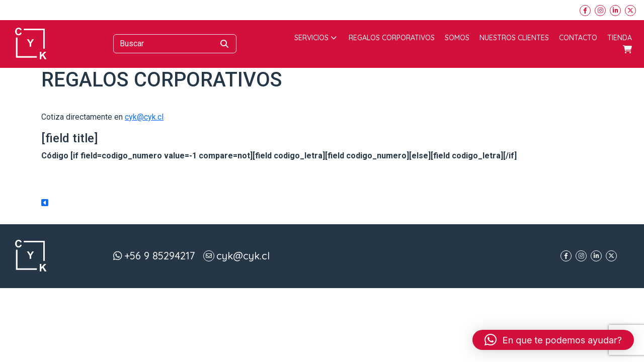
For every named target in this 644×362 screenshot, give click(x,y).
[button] (553, 340)
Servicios (315, 38)
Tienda (620, 38)
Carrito (627, 49)
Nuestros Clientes (514, 38)
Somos (457, 38)
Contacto (578, 38)
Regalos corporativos (392, 38)
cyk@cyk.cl (144, 117)
